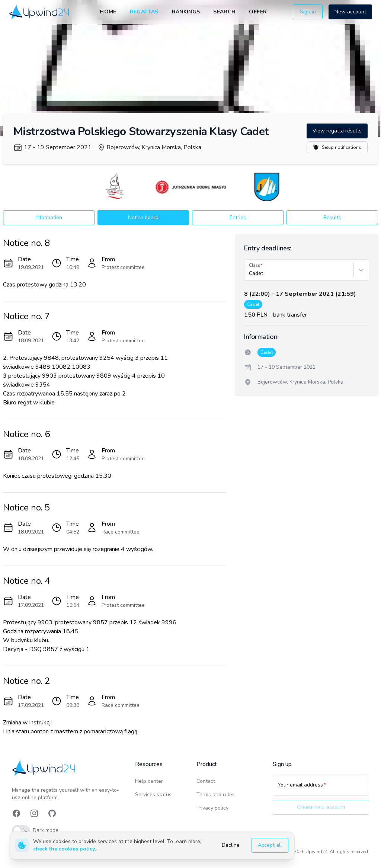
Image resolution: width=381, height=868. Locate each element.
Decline (231, 845)
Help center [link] (149, 781)
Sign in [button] (308, 12)
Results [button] (332, 217)
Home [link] (108, 12)
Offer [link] (258, 12)
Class (254, 265)
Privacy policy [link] (212, 808)
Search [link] (224, 12)
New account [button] (350, 12)
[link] (40, 12)
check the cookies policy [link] (64, 849)
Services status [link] (153, 795)
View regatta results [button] (337, 131)
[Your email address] (321, 788)
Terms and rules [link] (216, 795)
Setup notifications (337, 147)
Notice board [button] (143, 217)
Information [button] (49, 217)
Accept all (270, 845)
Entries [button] (238, 217)
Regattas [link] (144, 12)
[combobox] (250, 273)
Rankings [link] (186, 12)
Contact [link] (206, 781)
